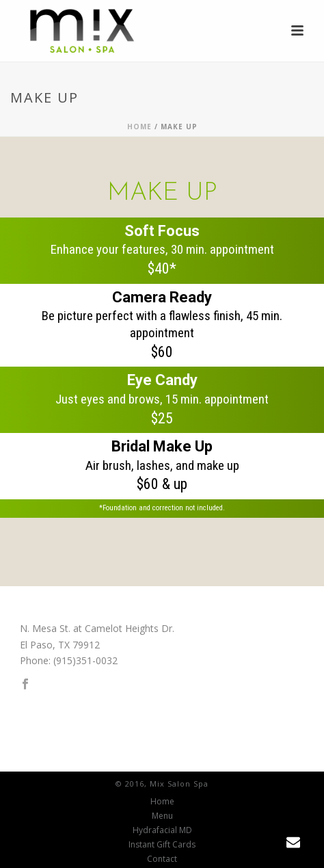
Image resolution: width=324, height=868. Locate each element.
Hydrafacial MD (162, 830)
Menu (162, 816)
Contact (162, 859)
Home (139, 127)
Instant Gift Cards (162, 845)
